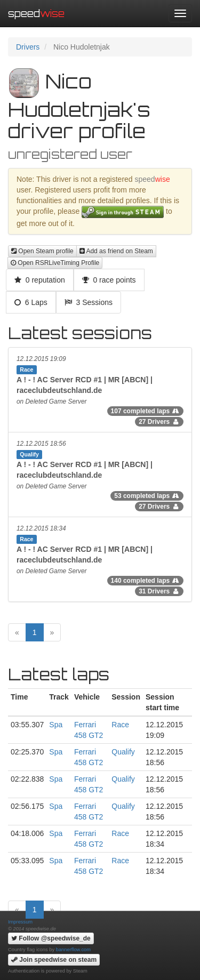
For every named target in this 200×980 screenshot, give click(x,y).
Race (120, 725)
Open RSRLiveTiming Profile (55, 263)
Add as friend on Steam (116, 251)
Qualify (123, 752)
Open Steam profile (42, 251)
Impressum (20, 922)
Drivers (28, 47)
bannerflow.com (73, 950)
